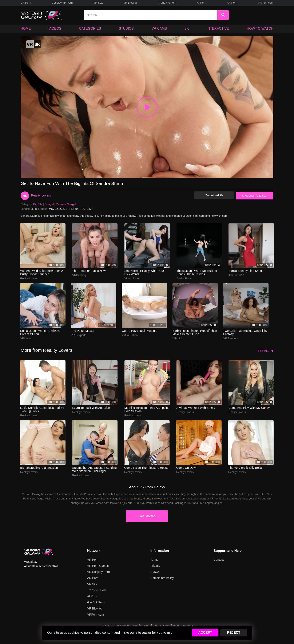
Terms (154, 560)
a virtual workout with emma (196, 408)
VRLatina (26, 338)
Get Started (147, 516)
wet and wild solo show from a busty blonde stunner (42, 272)
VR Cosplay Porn (98, 572)
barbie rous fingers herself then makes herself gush (195, 332)
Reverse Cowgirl (66, 204)
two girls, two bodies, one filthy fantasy (245, 332)
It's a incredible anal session (39, 468)
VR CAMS (159, 29)
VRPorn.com (266, 3)
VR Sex (98, 3)
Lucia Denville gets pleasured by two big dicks (42, 409)
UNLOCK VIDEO (254, 196)
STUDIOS (126, 29)
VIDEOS (55, 29)
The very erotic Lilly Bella (245, 468)
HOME (26, 29)
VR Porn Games (98, 566)
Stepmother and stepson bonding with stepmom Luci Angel (94, 469)
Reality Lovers (41, 195)
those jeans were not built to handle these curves (197, 272)
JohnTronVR (236, 275)
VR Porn (26, 3)
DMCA (155, 572)
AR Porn (232, 3)
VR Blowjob (130, 3)
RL (25, 196)
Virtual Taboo (132, 278)
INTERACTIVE (218, 29)
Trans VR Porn (167, 3)
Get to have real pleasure (140, 331)
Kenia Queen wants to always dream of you (40, 332)
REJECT (234, 633)
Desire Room (184, 278)
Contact (219, 560)
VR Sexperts (79, 335)
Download (214, 195)
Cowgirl (49, 204)
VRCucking (79, 275)
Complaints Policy (162, 578)
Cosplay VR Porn (62, 3)
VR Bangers (231, 338)
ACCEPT (205, 633)
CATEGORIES (90, 29)
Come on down (187, 468)
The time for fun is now (89, 271)
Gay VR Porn (96, 602)
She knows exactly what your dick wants (144, 272)
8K (187, 29)
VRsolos (178, 338)
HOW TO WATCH (260, 29)
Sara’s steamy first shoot (246, 271)
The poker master (83, 331)
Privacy (155, 566)
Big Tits (38, 204)
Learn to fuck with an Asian (91, 408)
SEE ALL (265, 351)
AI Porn (201, 3)
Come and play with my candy (249, 408)
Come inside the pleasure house (146, 468)
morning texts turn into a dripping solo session (147, 409)
